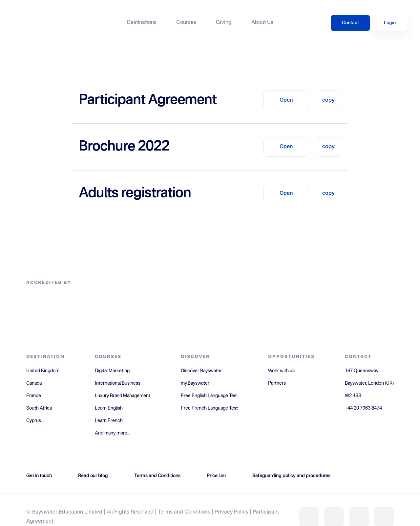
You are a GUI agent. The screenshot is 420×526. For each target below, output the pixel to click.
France (34, 396)
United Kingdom (43, 371)
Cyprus (34, 421)
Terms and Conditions (184, 512)
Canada (34, 383)
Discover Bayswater (201, 371)
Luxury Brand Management (123, 396)
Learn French (109, 421)
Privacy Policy (231, 512)
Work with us (281, 371)
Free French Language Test (209, 408)
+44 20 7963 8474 (363, 408)
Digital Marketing (112, 371)
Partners (277, 383)
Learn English (109, 408)
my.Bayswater (195, 383)
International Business (118, 383)
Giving (224, 23)
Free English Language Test (209, 396)
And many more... (113, 433)
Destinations (142, 23)
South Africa (39, 408)
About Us (262, 23)
